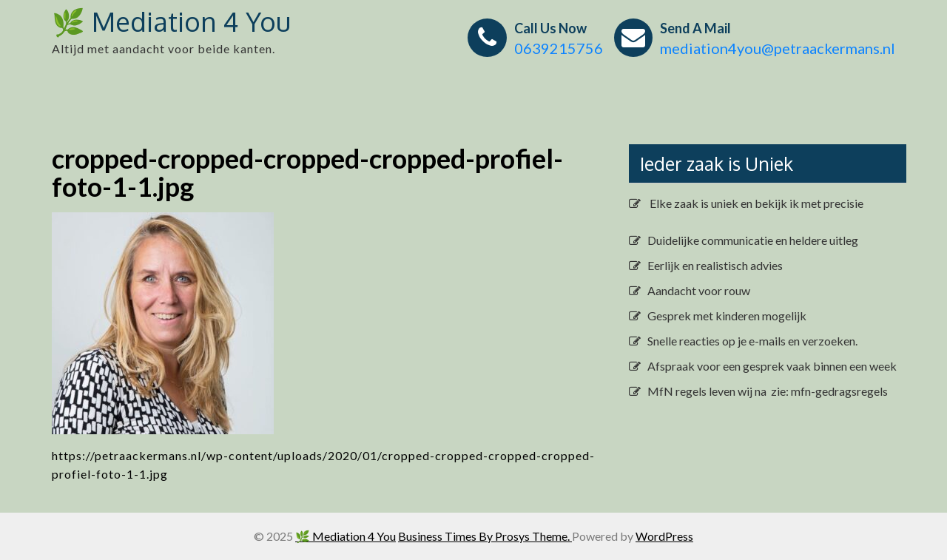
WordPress (664, 536)
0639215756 (559, 48)
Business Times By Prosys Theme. (485, 536)
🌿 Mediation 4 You (171, 21)
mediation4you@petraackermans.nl (778, 48)
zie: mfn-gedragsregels (828, 391)
